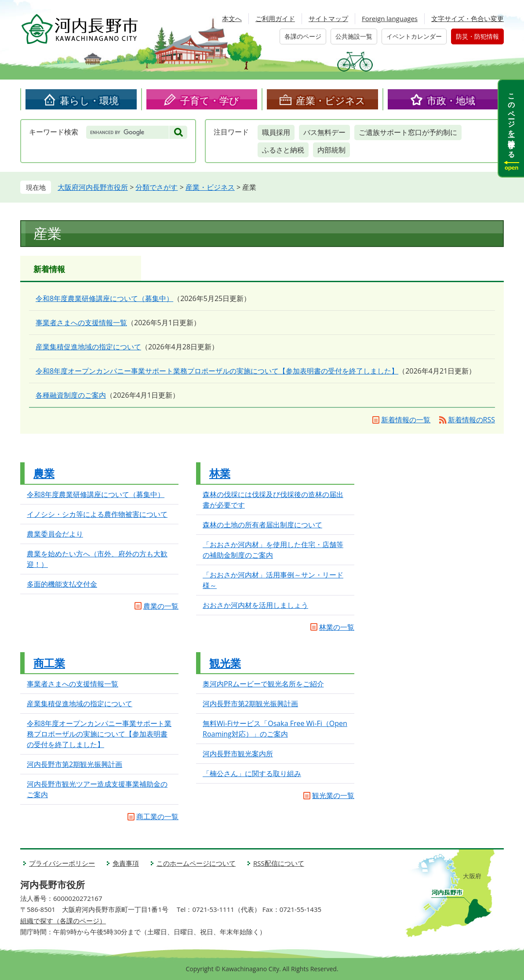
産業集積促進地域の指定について (88, 347)
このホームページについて (196, 863)
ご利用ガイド (275, 18)
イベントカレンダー (414, 36)
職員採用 (276, 132)
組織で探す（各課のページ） (63, 921)
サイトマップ (328, 18)
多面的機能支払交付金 (62, 584)
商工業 (49, 663)
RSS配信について (279, 863)
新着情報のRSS (471, 420)
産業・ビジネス (331, 100)
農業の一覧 (161, 606)
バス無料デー (324, 132)
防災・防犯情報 (477, 36)
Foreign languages (390, 18)
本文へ (232, 18)
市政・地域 (451, 100)
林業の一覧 (337, 627)
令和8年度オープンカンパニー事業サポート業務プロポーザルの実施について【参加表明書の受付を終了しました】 (217, 371)
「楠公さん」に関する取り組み (252, 773)
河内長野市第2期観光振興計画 (75, 764)
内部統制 (331, 150)
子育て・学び (210, 100)
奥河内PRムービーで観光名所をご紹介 (263, 684)
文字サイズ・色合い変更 (468, 18)
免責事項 (126, 863)
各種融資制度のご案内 (71, 395)
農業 (44, 473)
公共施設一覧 (354, 36)
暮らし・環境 (89, 100)
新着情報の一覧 (406, 420)
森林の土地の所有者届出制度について (262, 525)
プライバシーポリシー (62, 863)
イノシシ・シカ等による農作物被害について (97, 514)
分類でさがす (156, 187)
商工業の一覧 (157, 817)
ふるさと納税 (283, 150)
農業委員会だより (55, 534)
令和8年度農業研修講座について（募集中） (104, 298)
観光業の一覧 (333, 795)
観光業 (225, 663)
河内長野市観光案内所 (238, 754)
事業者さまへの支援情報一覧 (81, 323)
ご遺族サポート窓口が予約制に (408, 132)
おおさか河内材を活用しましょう (255, 605)
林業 (220, 473)
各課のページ (303, 36)
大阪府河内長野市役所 (93, 187)
